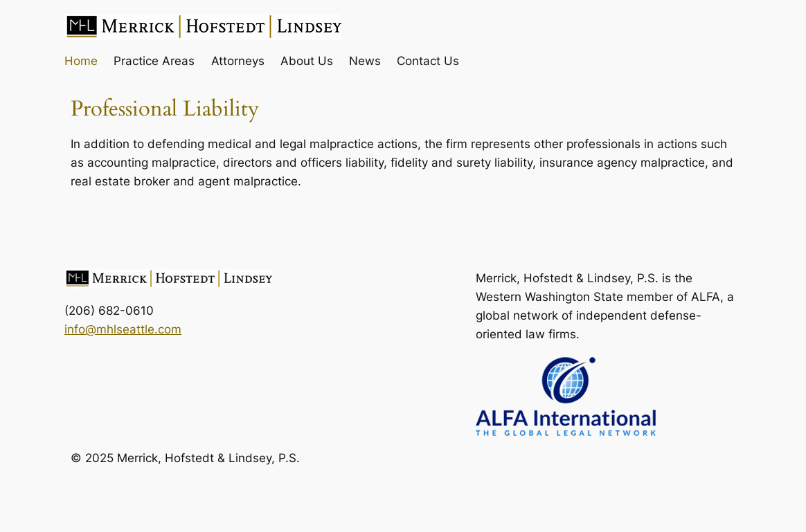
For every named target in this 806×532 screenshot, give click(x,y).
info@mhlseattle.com (123, 329)
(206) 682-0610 (109, 310)
